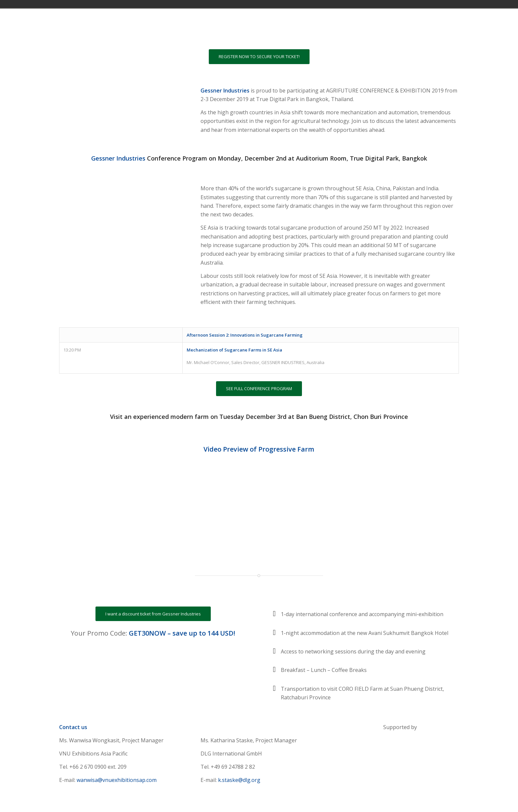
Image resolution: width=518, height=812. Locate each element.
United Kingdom (404, 4)
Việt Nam (414, 4)
